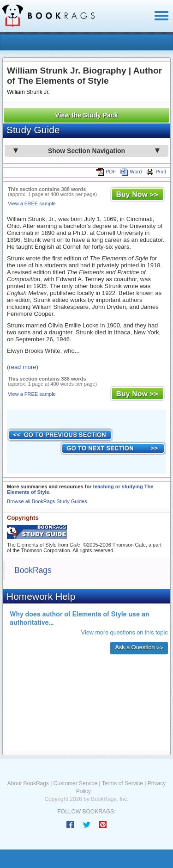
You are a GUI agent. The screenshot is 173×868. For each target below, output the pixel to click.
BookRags (33, 570)
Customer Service (75, 783)
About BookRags (28, 783)
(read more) (23, 367)
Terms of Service (122, 783)
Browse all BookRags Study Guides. (48, 501)
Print (156, 172)
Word (131, 172)
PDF (106, 172)
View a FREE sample (32, 203)
